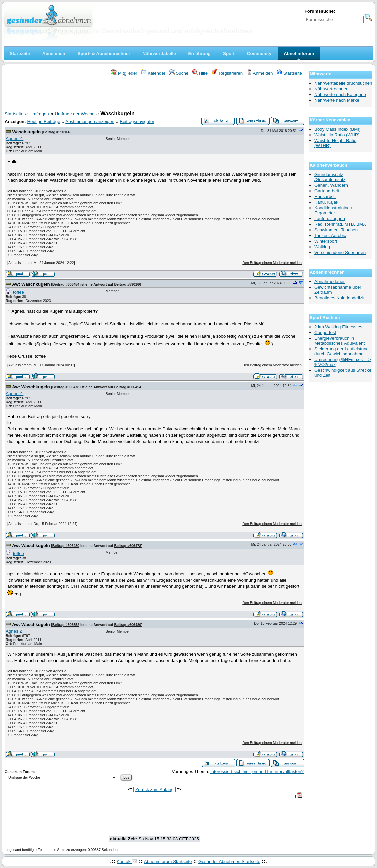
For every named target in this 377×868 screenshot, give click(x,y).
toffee (18, 292)
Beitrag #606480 (66, 546)
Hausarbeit (325, 196)
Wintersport (326, 241)
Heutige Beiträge (43, 121)
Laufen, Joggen (330, 218)
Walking (322, 247)
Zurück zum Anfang (154, 789)
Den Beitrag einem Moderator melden (272, 263)
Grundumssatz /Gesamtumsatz (330, 177)
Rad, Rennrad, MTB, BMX (340, 224)
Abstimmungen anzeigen (90, 121)
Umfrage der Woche (74, 114)
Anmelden (260, 73)
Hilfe (200, 73)
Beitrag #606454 (66, 284)
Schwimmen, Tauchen (336, 230)
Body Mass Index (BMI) (337, 129)
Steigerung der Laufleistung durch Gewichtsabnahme (341, 351)
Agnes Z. (14, 138)
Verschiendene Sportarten (340, 252)
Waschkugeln (26, 132)
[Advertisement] (155, 94)
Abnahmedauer (329, 281)
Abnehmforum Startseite (168, 861)
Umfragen (39, 114)
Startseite (289, 73)
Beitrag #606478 (66, 387)
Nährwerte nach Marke (337, 100)
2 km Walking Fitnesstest (339, 327)
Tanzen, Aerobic (330, 235)
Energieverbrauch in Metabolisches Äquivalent (339, 341)
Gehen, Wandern (331, 185)
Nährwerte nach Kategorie (340, 94)
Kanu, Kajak (326, 202)
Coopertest (325, 332)
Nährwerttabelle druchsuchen (343, 83)
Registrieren (227, 73)
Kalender (153, 73)
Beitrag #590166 (56, 132)
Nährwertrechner (331, 89)
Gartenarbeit (327, 191)
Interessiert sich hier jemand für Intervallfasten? (257, 771)
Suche (179, 73)
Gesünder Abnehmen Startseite (229, 861)
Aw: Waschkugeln (31, 284)
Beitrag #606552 (66, 625)
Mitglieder (124, 73)
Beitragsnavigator (137, 121)
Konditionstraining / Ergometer (333, 210)
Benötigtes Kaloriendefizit (339, 298)
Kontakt (124, 861)
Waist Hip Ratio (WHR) (337, 135)
